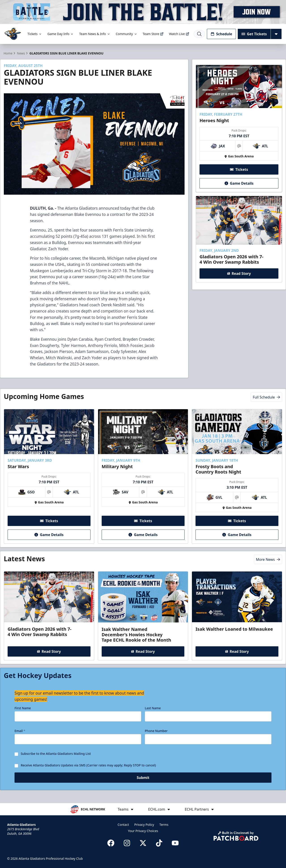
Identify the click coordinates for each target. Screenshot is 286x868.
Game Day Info (61, 34)
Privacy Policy (144, 825)
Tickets (35, 34)
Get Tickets (254, 34)
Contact (123, 825)
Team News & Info (95, 34)
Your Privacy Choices (143, 831)
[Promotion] (143, 12)
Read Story (239, 273)
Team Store (153, 34)
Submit (143, 780)
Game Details (239, 183)
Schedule (221, 34)
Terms (164, 825)
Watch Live (179, 34)
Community (127, 34)
